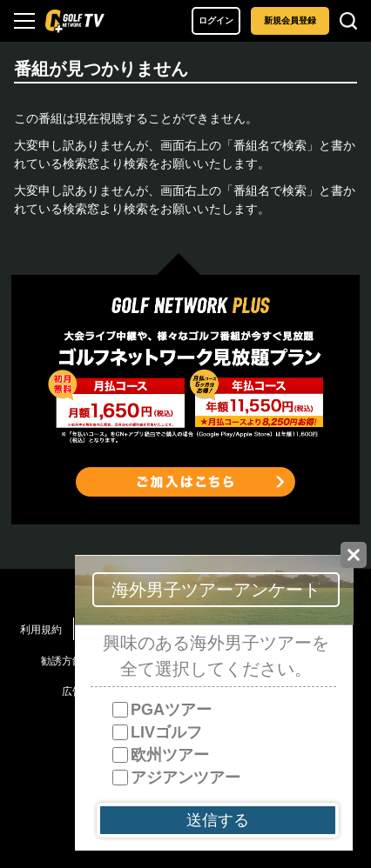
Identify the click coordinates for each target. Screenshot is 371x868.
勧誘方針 (62, 661)
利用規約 (41, 630)
